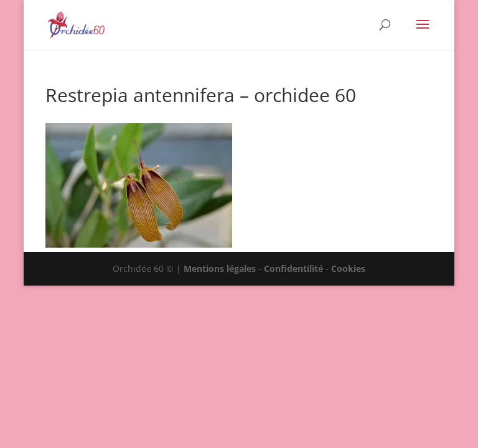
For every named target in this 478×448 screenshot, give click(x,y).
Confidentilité (293, 268)
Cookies (348, 268)
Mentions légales (220, 268)
